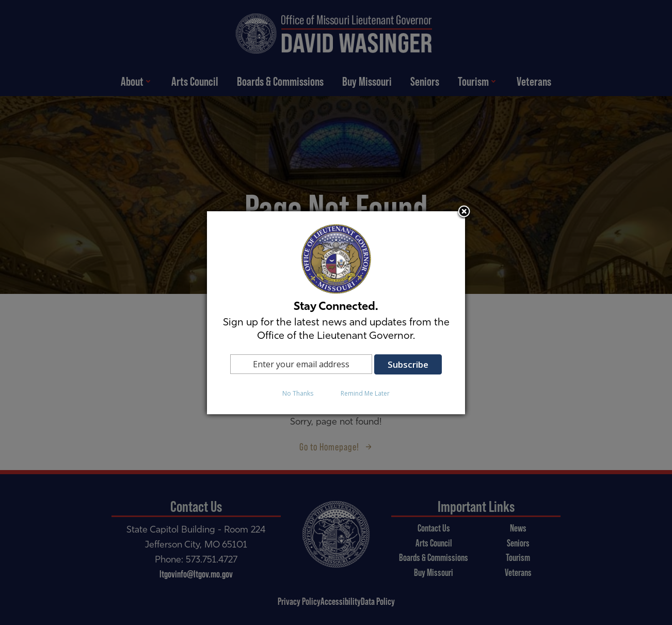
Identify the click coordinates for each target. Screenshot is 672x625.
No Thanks (298, 393)
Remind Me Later (365, 393)
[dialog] (336, 313)
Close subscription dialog (464, 212)
